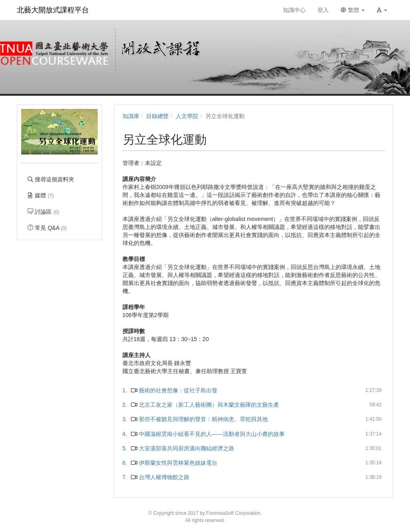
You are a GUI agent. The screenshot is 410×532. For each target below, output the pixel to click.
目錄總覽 (157, 116)
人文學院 (187, 116)
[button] (382, 10)
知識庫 (131, 116)
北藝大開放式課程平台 (53, 10)
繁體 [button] (353, 10)
